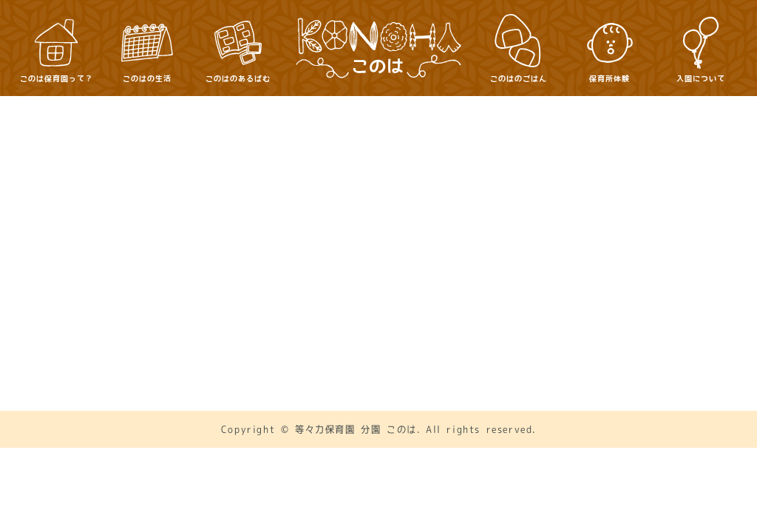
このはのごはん (605, 231)
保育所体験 (251, 256)
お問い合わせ (333, 279)
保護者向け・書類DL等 (454, 279)
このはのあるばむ (492, 231)
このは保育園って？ (271, 231)
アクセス (245, 279)
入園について (344, 256)
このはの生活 (384, 231)
